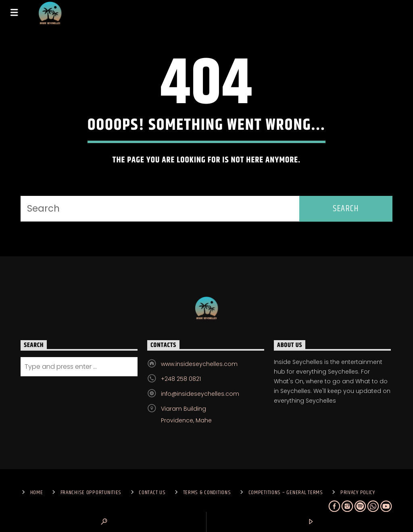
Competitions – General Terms (286, 493)
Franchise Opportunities (91, 493)
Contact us (152, 493)
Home (37, 493)
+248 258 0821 (181, 379)
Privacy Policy (358, 493)
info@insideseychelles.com (200, 394)
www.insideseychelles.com (199, 364)
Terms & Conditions (207, 493)
